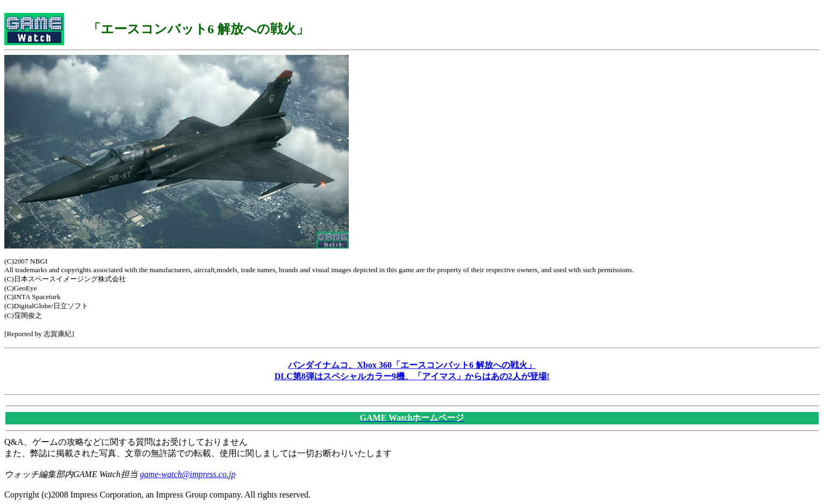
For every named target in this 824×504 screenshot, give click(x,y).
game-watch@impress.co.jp (188, 474)
